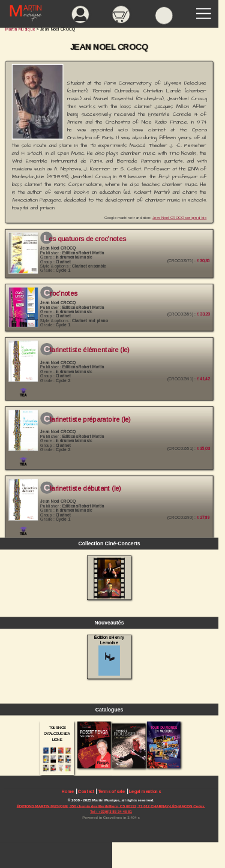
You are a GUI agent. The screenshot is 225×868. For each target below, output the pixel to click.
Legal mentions (145, 792)
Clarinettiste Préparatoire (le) (87, 419)
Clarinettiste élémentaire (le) (87, 350)
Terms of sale (111, 792)
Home (68, 792)
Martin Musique (20, 29)
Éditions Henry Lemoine (109, 655)
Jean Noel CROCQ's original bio (179, 217)
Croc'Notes (61, 293)
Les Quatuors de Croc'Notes (85, 239)
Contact (86, 792)
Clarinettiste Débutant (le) (82, 488)
